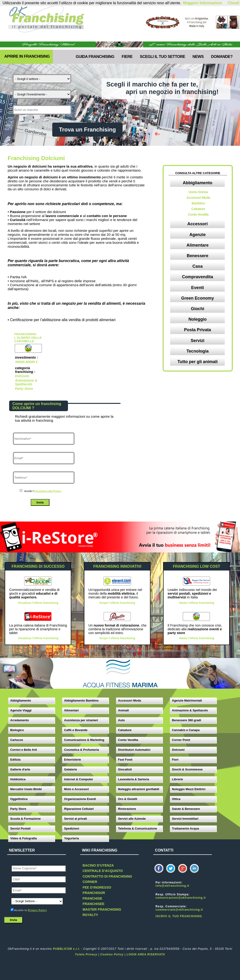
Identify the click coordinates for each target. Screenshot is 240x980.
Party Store (24, 389)
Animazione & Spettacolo (26, 382)
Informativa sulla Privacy (48, 491)
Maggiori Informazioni (202, 3)
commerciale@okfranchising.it (179, 910)
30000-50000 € (26, 362)
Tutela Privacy (86, 954)
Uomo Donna (198, 192)
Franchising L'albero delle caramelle (28, 338)
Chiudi (233, 3)
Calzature (198, 209)
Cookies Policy (112, 954)
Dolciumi (22, 376)
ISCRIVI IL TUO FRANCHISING (179, 916)
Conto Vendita (198, 214)
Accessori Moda (198, 198)
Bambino (198, 203)
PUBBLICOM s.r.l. (67, 949)
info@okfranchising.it (172, 886)
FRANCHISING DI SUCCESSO (38, 566)
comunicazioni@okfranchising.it (181, 898)
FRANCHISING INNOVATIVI (117, 566)
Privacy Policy (37, 910)
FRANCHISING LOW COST (196, 566)
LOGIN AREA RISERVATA (146, 954)
